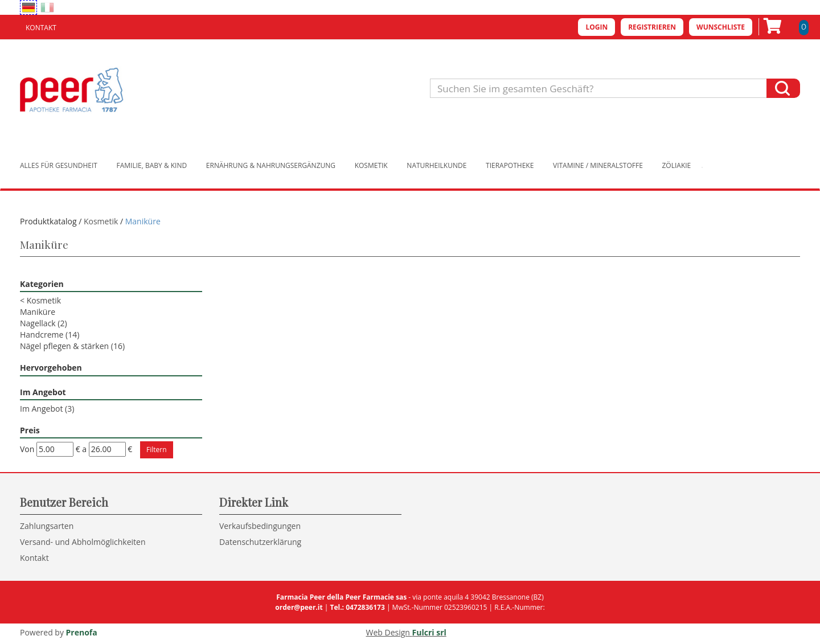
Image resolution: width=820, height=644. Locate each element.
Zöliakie (677, 165)
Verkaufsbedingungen (260, 526)
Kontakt (41, 28)
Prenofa (82, 632)
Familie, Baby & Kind (152, 165)
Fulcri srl (429, 632)
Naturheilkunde (436, 165)
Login (596, 27)
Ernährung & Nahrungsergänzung (271, 165)
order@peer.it (299, 607)
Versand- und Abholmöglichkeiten (83, 542)
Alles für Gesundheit (59, 165)
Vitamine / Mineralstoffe (598, 165)
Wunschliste (721, 27)
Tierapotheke (510, 165)
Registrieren (652, 27)
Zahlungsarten (47, 526)
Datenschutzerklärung (260, 542)
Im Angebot (47, 409)
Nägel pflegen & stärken (72, 346)
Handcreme (50, 335)
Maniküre (38, 312)
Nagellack (44, 323)
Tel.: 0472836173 (357, 607)
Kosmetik (371, 165)
